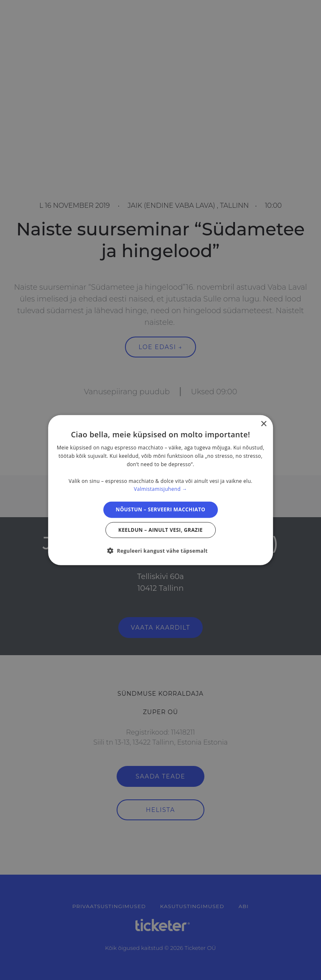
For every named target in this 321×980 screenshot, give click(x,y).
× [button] (264, 424)
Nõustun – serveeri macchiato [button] (161, 509)
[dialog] (160, 490)
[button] (160, 550)
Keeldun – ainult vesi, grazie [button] (160, 530)
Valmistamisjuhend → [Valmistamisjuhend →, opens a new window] (160, 489)
